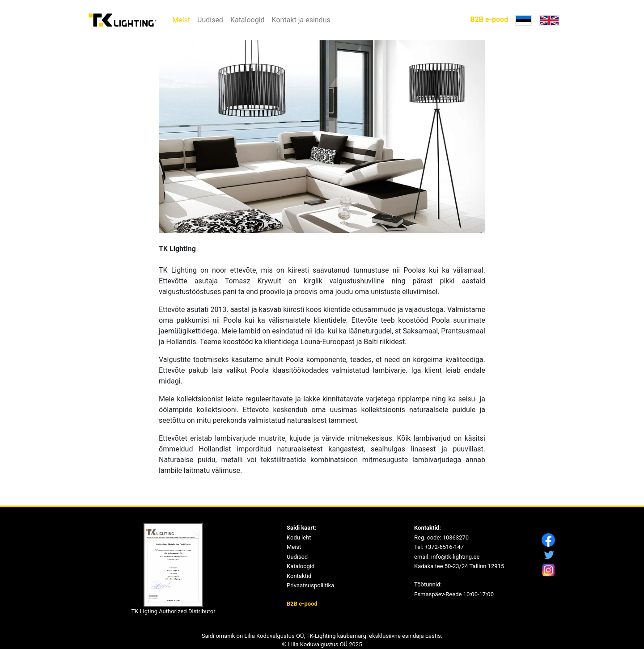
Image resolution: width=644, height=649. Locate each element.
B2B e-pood (489, 19)
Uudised (210, 20)
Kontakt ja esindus (301, 20)
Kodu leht (299, 537)
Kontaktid (299, 576)
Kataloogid (248, 20)
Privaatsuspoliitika (310, 585)
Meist (181, 20)
